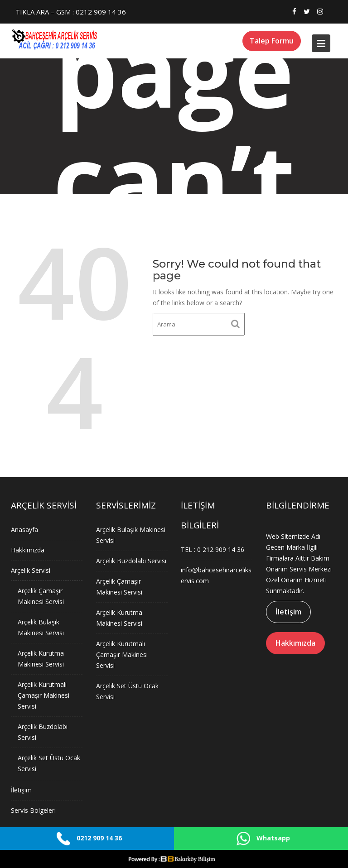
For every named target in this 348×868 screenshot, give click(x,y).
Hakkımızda (28, 551)
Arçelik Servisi (31, 571)
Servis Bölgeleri (34, 809)
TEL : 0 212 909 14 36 (213, 549)
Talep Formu (272, 41)
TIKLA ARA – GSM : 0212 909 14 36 (71, 12)
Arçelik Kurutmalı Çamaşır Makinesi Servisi (44, 695)
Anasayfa (25, 531)
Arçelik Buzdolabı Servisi (131, 561)
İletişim (22, 789)
